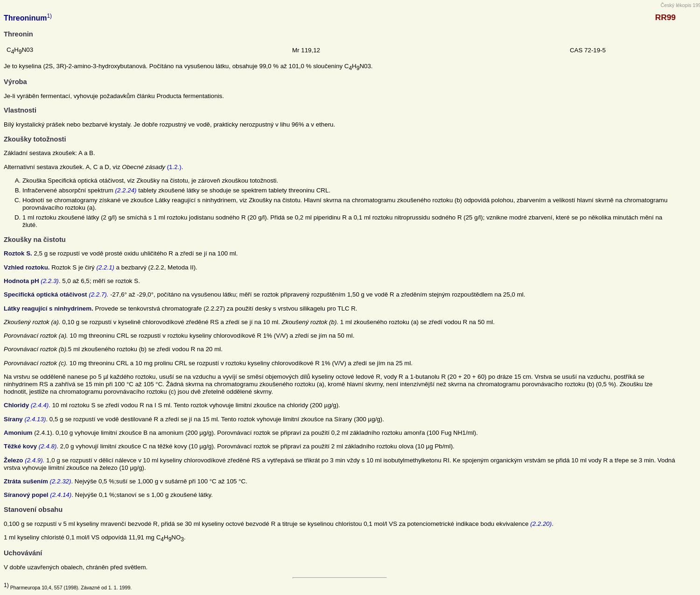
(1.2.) (174, 167)
